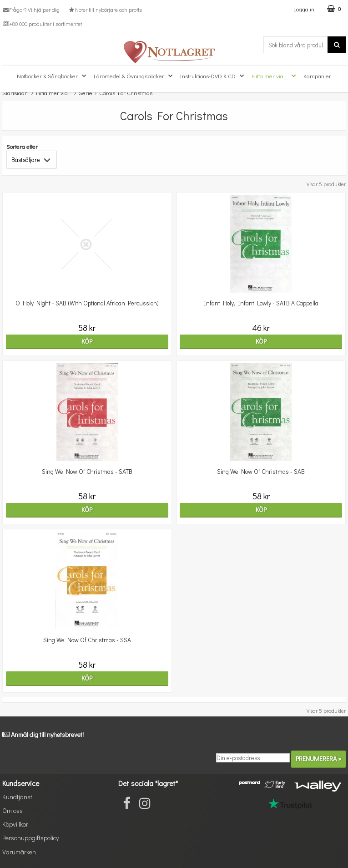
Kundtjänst (17, 797)
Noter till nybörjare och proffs (105, 10)
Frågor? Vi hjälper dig (31, 10)
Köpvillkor (15, 824)
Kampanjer (317, 76)
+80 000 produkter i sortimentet (42, 24)
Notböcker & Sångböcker (53, 76)
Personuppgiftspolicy (30, 838)
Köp (87, 341)
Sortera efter (22, 146)
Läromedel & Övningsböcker (134, 76)
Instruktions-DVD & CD (213, 76)
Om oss (13, 810)
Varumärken (19, 852)
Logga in (304, 9)
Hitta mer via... (275, 76)
